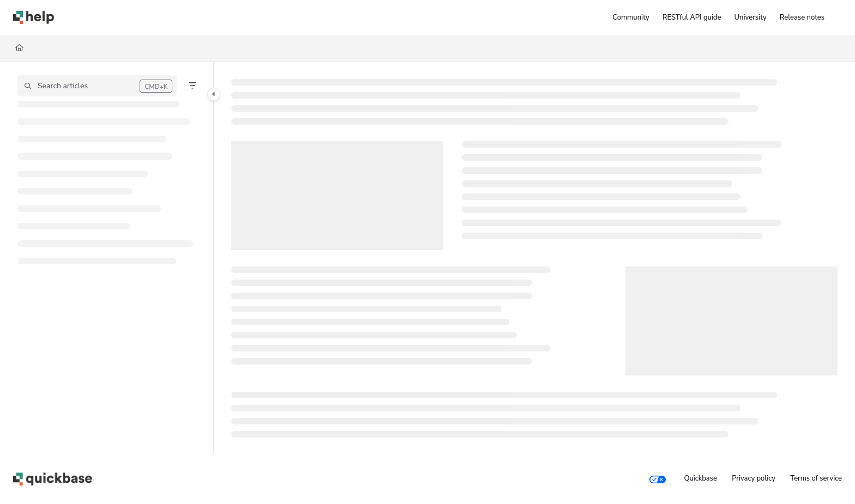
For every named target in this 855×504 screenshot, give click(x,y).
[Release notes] (802, 17)
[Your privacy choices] (658, 479)
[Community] (631, 17)
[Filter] (192, 86)
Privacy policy (754, 478)
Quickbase (700, 478)
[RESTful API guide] (692, 17)
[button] (97, 86)
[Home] (34, 17)
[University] (751, 17)
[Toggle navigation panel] (214, 94)
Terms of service (816, 478)
